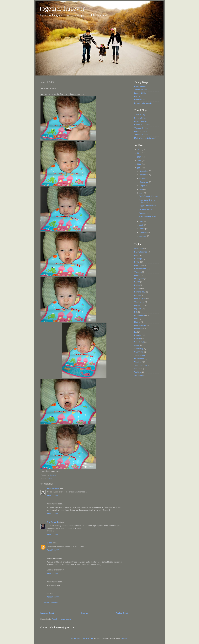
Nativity (137, 322)
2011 (140, 153)
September (144, 182)
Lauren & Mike (140, 93)
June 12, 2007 (53, 495)
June (142, 193)
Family (137, 289)
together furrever (62, 8)
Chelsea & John (141, 128)
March (142, 229)
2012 (140, 150)
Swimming (139, 352)
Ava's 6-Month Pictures (149, 196)
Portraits (138, 335)
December (144, 171)
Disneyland (139, 279)
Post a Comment (51, 602)
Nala (136, 319)
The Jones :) (52, 522)
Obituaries (139, 329)
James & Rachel (141, 135)
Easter (137, 282)
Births (137, 262)
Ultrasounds (139, 359)
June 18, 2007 (53, 597)
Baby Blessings (141, 252)
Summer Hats (145, 213)
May (141, 221)
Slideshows (139, 342)
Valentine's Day (141, 365)
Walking (138, 372)
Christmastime (140, 269)
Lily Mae (138, 309)
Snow (137, 345)
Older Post (122, 613)
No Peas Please (146, 209)
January (143, 236)
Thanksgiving (140, 355)
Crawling (138, 272)
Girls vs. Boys (140, 299)
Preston (138, 339)
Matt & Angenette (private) (145, 138)
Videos (137, 369)
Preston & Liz (140, 100)
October (143, 178)
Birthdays (138, 259)
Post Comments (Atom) (62, 619)
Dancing (138, 275)
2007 (140, 168)
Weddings (138, 375)
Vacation (138, 362)
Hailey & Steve (140, 131)
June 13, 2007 (53, 550)
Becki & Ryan (140, 118)
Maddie (137, 96)
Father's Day (140, 292)
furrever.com (88, 638)
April (142, 225)
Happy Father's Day (147, 206)
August (143, 186)
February (143, 232)
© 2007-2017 (77, 638)
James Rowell (53, 488)
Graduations (139, 302)
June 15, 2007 (53, 573)
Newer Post (47, 613)
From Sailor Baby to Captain (147, 201)
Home (85, 613)
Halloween (139, 305)
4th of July (139, 249)
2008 (140, 164)
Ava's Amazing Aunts (148, 217)
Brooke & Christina (142, 125)
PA (135, 332)
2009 (140, 161)
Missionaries (140, 315)
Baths (137, 255)
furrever (53, 475)
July (141, 189)
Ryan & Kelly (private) (143, 103)
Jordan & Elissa (141, 90)
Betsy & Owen (140, 86)
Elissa (49, 543)
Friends (137, 295)
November (144, 175)
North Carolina (140, 325)
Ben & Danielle (140, 121)
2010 (140, 157)
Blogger (124, 638)
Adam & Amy (140, 115)
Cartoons (138, 265)
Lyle (136, 312)
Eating (50, 478)
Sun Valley (139, 349)
